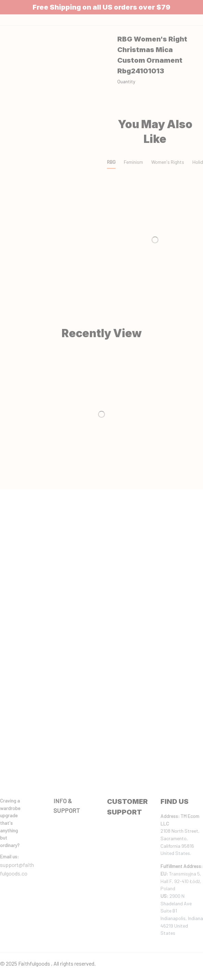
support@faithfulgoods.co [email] (17, 869)
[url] (9, 857)
